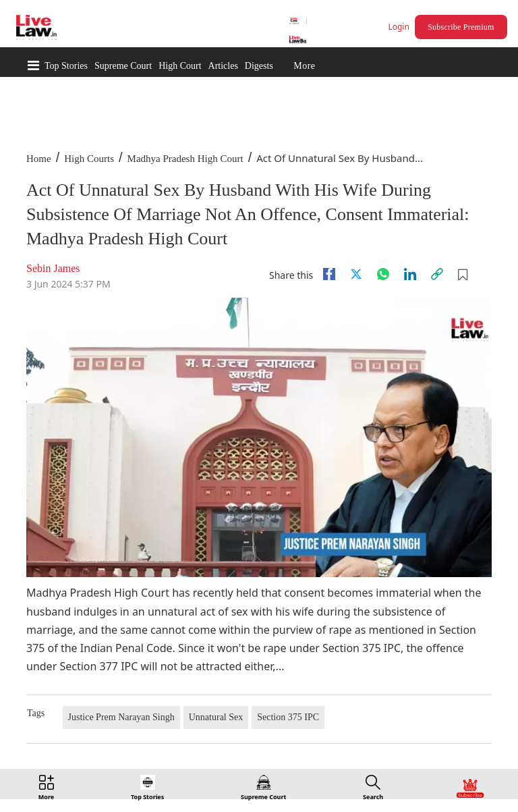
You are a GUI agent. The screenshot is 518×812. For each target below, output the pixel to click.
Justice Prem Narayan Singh (121, 717)
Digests (259, 66)
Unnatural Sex (216, 717)
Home (39, 159)
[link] (437, 274)
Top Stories (66, 66)
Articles (223, 66)
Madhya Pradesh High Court (185, 159)
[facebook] (329, 274)
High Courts (89, 159)
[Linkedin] (410, 274)
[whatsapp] (383, 274)
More (304, 66)
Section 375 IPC (288, 717)
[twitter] (356, 274)
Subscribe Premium (461, 27)
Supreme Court (123, 66)
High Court (180, 66)
